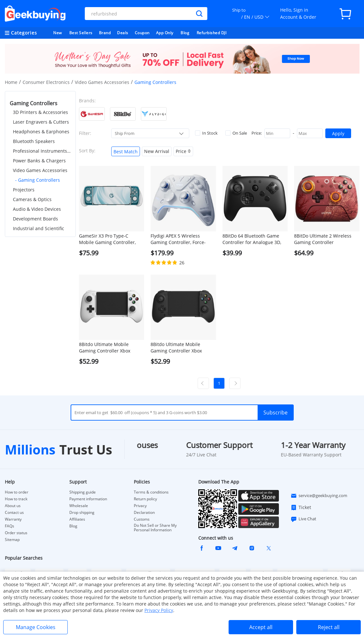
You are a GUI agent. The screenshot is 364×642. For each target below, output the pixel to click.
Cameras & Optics (32, 199)
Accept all (261, 627)
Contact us (14, 513)
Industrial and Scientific (39, 228)
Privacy (140, 506)
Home (11, 82)
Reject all (329, 627)
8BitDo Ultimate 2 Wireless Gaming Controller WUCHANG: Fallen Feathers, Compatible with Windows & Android (325, 239)
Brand (105, 33)
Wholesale (79, 506)
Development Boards (35, 219)
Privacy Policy (159, 610)
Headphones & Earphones (41, 132)
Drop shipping (82, 513)
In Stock (206, 133)
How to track (16, 499)
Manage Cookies (36, 627)
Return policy (145, 499)
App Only (165, 33)
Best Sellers (81, 33)
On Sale (236, 133)
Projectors (24, 190)
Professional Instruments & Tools (42, 151)
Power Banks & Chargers (39, 161)
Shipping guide (83, 492)
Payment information (88, 499)
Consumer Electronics (46, 82)
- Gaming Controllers (38, 180)
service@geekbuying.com (319, 496)
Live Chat (303, 519)
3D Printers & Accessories (40, 112)
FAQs (10, 526)
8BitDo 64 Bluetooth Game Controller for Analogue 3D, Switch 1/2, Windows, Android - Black (254, 239)
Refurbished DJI (212, 33)
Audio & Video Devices (37, 209)
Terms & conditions (151, 492)
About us (13, 506)
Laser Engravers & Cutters (41, 122)
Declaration (144, 513)
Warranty (13, 519)
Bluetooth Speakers (34, 141)
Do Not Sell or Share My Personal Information (155, 528)
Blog (185, 33)
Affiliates (77, 519)
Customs (142, 519)
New (58, 33)
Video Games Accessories (102, 82)
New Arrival (157, 151)
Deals (123, 33)
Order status (16, 533)
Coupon (142, 33)
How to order (17, 492)
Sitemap (12, 540)
